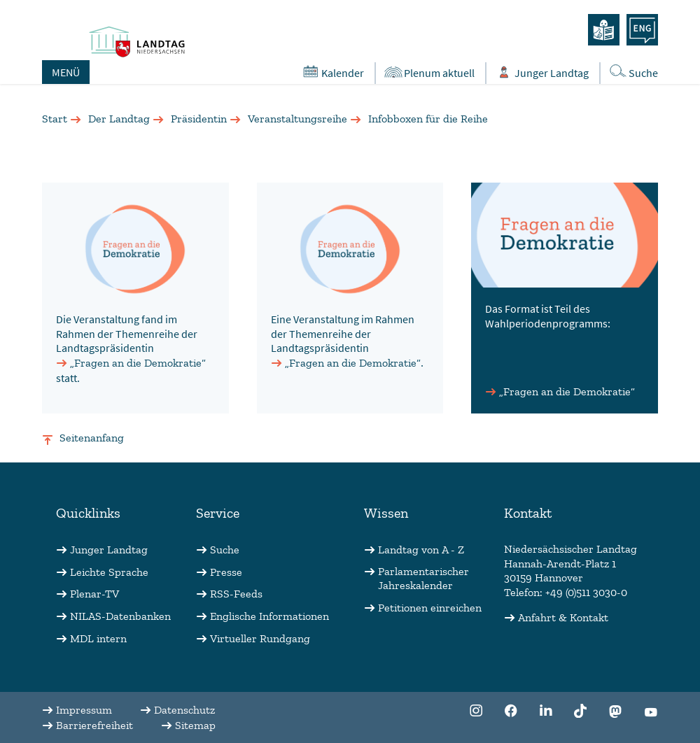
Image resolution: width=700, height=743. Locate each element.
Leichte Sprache (109, 572)
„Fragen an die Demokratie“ (138, 363)
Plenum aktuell (429, 72)
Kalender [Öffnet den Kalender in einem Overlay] (332, 72)
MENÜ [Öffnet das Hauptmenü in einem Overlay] (66, 72)
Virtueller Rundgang (260, 638)
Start (55, 119)
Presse (226, 572)
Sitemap (195, 725)
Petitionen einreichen (430, 608)
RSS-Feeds (236, 594)
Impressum (84, 710)
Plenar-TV (94, 594)
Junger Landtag (109, 550)
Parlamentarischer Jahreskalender (423, 579)
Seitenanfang (92, 438)
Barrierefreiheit (94, 725)
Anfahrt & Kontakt (563, 617)
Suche (225, 550)
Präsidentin (199, 119)
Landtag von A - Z (421, 550)
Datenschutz (184, 710)
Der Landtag (119, 119)
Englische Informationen (269, 616)
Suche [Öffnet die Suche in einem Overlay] (633, 72)
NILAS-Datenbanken (120, 616)
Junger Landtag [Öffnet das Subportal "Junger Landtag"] (541, 72)
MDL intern (98, 638)
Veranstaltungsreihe (297, 119)
